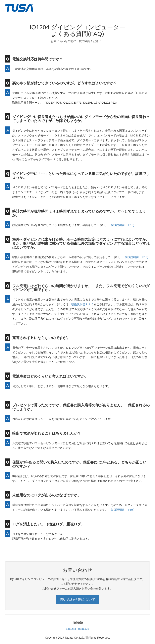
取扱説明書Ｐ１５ (83, 304)
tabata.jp (84, 629)
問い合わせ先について (77, 600)
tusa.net (71, 629)
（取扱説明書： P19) (121, 225)
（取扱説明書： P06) (121, 510)
